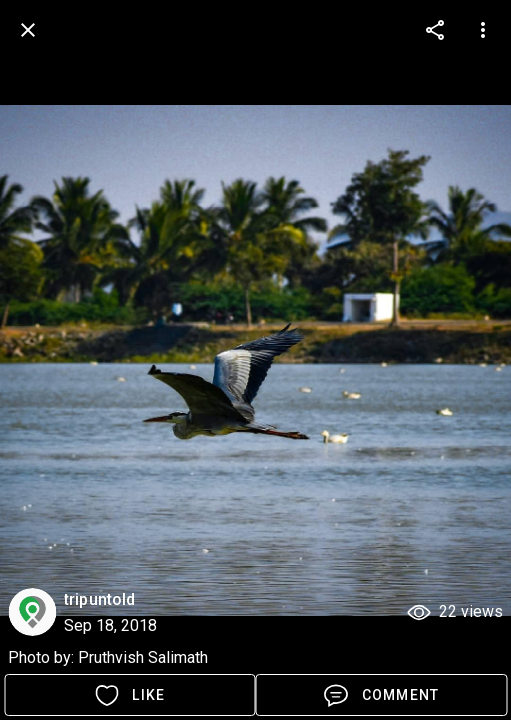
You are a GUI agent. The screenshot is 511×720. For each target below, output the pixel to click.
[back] (28, 30)
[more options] (435, 30)
